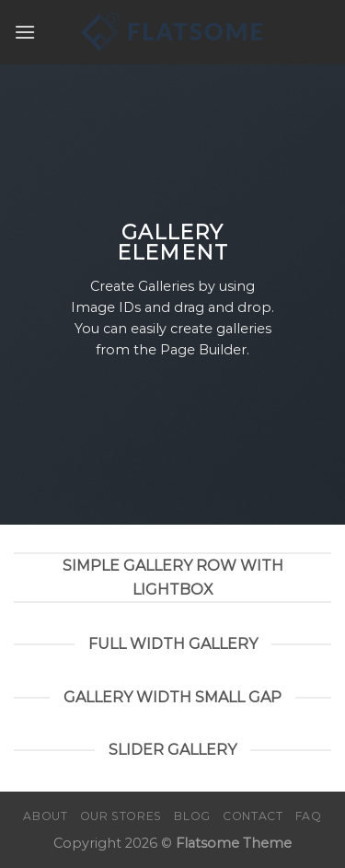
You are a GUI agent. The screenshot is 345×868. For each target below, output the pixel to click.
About (45, 816)
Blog (192, 816)
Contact (253, 816)
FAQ (309, 816)
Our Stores (121, 816)
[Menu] (25, 32)
